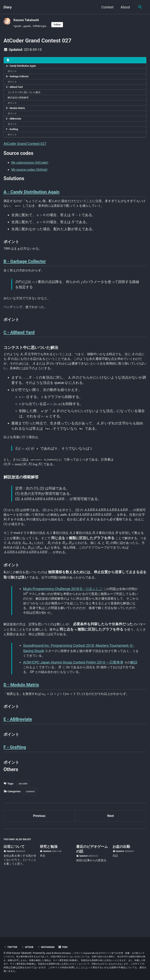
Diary (8, 7)
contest (30, 840)
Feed (67, 947)
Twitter (11, 947)
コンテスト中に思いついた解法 (27, 97)
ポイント (14, 74)
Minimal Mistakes (64, 953)
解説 (135, 704)
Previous (39, 865)
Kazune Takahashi (28, 20)
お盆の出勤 (121, 897)
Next (111, 865)
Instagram (49, 947)
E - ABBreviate (15, 127)
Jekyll (49, 953)
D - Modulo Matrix (17, 115)
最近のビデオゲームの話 (92, 899)
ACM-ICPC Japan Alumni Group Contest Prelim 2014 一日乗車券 (74, 704)
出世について (14, 897)
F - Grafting (13, 139)
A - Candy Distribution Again (23, 68)
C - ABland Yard (16, 91)
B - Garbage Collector (19, 80)
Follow (62, 25)
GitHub (29, 947)
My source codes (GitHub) (32, 181)
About (125, 7)
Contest (107, 7)
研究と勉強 (49, 897)
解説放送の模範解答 (21, 103)
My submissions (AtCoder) (32, 174)
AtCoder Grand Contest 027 (25, 154)
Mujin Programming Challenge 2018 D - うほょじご (63, 625)
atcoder (23, 832)
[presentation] (44, 216)
